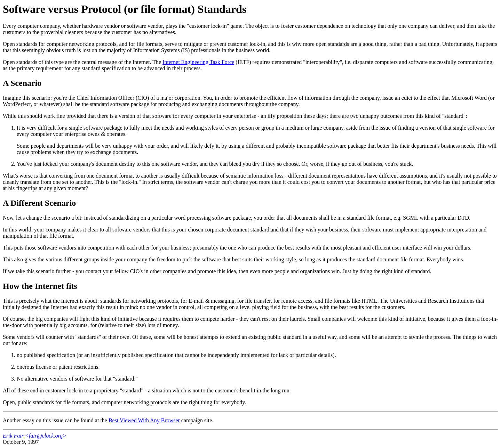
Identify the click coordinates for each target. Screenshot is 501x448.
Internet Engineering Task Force (198, 62)
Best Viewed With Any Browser (144, 420)
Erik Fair (13, 436)
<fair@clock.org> (46, 436)
